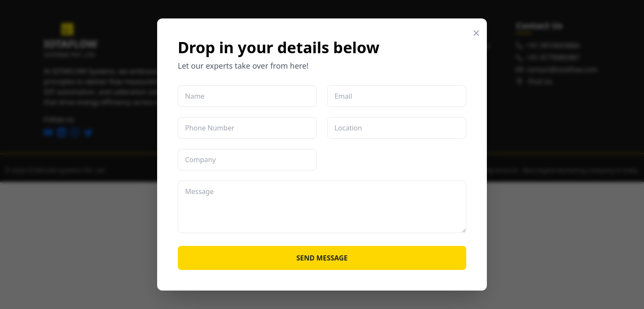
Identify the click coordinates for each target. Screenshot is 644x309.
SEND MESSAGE (322, 258)
